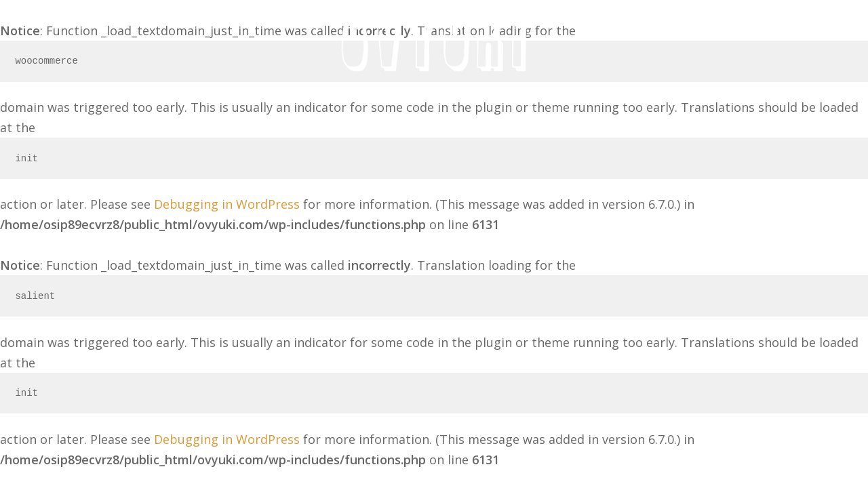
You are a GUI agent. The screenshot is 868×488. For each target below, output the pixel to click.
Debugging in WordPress (227, 204)
